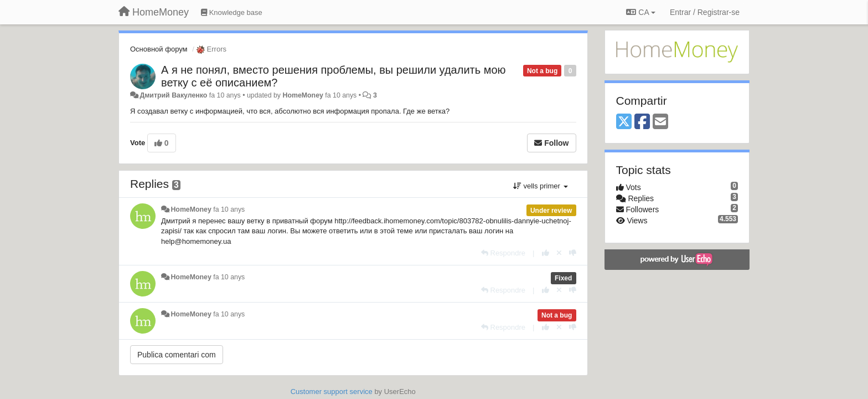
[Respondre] (503, 253)
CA (640, 12)
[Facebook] (642, 122)
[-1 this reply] (573, 253)
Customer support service (332, 392)
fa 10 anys (229, 209)
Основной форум (159, 49)
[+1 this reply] (546, 253)
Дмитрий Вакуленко (173, 95)
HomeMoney (303, 95)
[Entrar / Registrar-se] (705, 12)
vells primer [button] (541, 186)
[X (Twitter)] (624, 122)
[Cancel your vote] (559, 253)
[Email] (660, 122)
